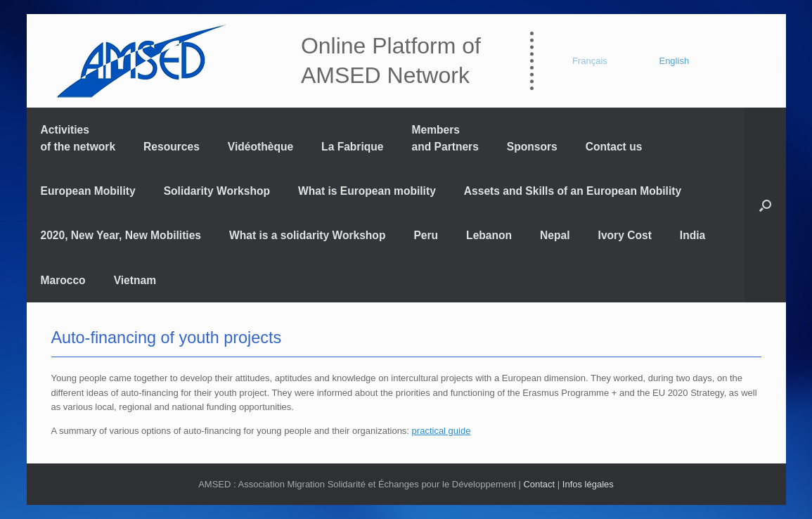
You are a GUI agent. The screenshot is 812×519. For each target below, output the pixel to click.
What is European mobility (367, 191)
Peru (426, 235)
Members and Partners (445, 138)
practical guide (442, 431)
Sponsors (532, 147)
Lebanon (489, 235)
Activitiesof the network (78, 138)
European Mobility (88, 191)
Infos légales (588, 484)
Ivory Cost (625, 235)
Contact (539, 484)
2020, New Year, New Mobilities (121, 235)
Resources (172, 147)
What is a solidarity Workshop (307, 235)
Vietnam (135, 280)
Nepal (555, 235)
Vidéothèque (260, 147)
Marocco (63, 280)
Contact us (614, 147)
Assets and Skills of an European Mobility (573, 191)
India (692, 235)
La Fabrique (352, 147)
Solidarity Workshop (217, 191)
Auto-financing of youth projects (167, 338)
